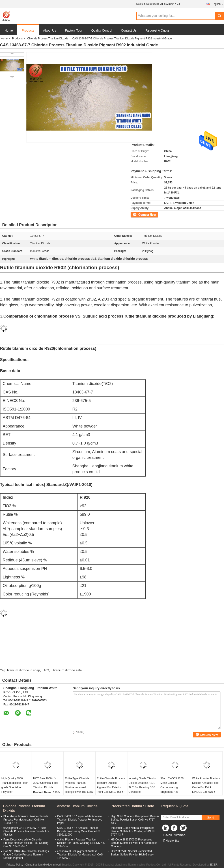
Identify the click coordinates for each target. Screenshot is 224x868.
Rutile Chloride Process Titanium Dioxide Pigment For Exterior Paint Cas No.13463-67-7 (111, 787)
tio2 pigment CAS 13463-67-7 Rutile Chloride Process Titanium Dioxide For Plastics (26, 831)
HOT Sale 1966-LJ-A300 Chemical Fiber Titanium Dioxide (46, 783)
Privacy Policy (15, 865)
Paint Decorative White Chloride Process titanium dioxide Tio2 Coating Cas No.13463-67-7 (26, 843)
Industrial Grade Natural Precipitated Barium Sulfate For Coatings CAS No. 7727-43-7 (133, 831)
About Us (50, 30)
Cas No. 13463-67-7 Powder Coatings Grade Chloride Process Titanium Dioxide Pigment (26, 855)
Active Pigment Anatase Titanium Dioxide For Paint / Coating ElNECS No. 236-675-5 (81, 843)
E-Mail (167, 835)
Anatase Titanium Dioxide (77, 806)
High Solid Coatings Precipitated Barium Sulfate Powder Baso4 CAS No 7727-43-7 (135, 820)
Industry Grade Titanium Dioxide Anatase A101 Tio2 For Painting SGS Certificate (143, 785)
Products (28, 30)
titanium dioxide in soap (24, 670)
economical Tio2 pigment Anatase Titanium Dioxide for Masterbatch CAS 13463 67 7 (80, 855)
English (218, 4)
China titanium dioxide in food (43, 865)
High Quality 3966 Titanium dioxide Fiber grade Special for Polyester (15, 785)
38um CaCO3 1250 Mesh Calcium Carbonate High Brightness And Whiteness (172, 787)
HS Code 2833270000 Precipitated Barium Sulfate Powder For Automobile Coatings (134, 843)
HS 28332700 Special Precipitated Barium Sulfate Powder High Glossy (132, 853)
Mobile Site (171, 841)
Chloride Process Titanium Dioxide (48, 39)
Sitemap (180, 835)
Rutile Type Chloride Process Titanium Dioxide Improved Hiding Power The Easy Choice (79, 787)
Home (9, 30)
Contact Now (138, 214)
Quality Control (102, 30)
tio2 (47, 670)
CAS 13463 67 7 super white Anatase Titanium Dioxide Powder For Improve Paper (80, 820)
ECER (214, 865)
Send (210, 818)
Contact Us (129, 30)
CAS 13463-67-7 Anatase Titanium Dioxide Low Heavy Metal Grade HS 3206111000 (79, 831)
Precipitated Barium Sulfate (132, 806)
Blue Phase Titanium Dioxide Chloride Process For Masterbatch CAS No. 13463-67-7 (26, 820)
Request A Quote (157, 30)
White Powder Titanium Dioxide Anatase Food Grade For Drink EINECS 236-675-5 (206, 785)
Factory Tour (74, 30)
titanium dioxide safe (67, 670)
